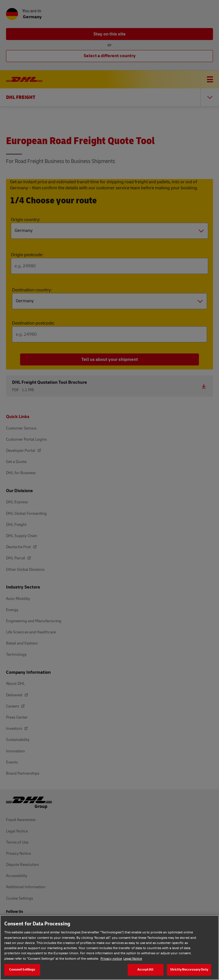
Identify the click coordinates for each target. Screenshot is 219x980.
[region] (109, 948)
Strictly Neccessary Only (189, 970)
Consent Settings (22, 970)
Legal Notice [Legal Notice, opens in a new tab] (133, 959)
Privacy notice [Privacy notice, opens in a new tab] (111, 959)
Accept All (145, 970)
